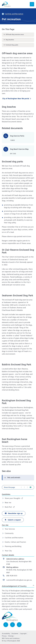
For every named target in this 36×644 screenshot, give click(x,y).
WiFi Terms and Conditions (11, 638)
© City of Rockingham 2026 (11, 641)
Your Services (10, 529)
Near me (8, 503)
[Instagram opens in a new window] (12, 625)
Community (9, 533)
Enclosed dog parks (11, 45)
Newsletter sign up (15, 513)
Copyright (23, 634)
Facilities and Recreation (14, 538)
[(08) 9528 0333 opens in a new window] (18, 576)
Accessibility (6, 634)
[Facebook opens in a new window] (6, 625)
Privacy (4, 637)
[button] (18, 487)
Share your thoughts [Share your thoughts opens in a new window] (13, 498)
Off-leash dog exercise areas (13, 34)
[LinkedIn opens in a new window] (19, 625)
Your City (8, 551)
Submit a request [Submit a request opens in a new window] (14, 520)
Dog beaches (9, 40)
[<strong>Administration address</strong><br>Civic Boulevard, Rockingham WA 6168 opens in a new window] (18, 562)
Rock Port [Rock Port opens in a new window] (9, 507)
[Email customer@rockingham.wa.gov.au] (18, 580)
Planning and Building (13, 546)
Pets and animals (14, 478)
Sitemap (11, 636)
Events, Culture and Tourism (15, 542)
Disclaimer (15, 634)
